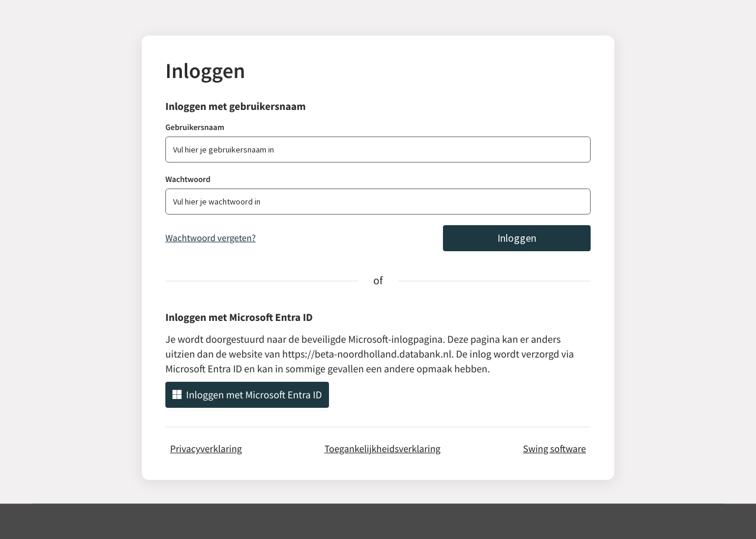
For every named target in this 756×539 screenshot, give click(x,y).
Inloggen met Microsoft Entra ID (247, 395)
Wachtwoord (188, 179)
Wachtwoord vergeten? (211, 238)
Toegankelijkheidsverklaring (382, 449)
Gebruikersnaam (195, 127)
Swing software (554, 449)
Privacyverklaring (206, 449)
